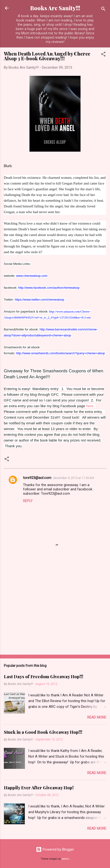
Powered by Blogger (55, 849)
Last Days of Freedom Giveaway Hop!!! (43, 677)
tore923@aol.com (37, 478)
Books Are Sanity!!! (55, 8)
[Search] (103, 10)
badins (66, 859)
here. (90, 406)
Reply (28, 501)
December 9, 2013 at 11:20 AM (74, 478)
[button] (103, 55)
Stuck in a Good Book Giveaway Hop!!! (43, 732)
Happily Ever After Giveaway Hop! (39, 788)
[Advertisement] (55, 614)
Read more (97, 717)
